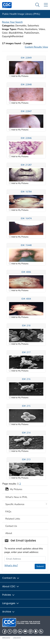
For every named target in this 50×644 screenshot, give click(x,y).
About (9, 533)
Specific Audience (15, 504)
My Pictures (14, 490)
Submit (40, 566)
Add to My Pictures (20, 76)
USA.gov (17, 638)
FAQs (8, 512)
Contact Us (11, 526)
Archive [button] (9, 612)
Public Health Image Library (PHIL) (21, 14)
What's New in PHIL (16, 497)
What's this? (11, 566)
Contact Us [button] (11, 578)
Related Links (13, 519)
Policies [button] (9, 595)
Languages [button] (11, 603)
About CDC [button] (11, 586)
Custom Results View (36, 47)
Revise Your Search (12, 22)
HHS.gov (6, 638)
